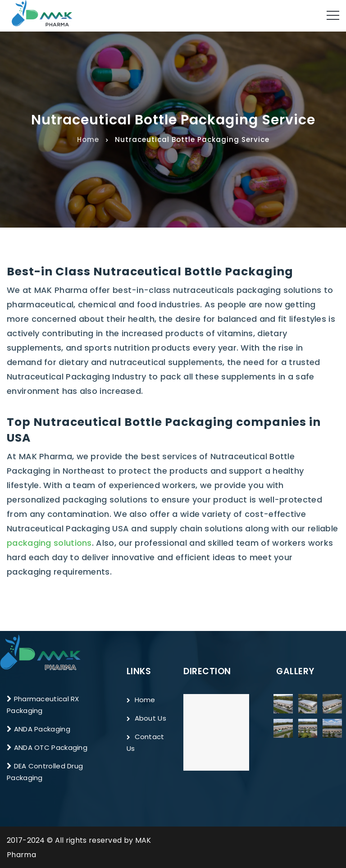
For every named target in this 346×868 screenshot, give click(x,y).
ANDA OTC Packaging (51, 747)
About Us (146, 718)
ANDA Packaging (42, 729)
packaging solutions (49, 543)
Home (88, 139)
